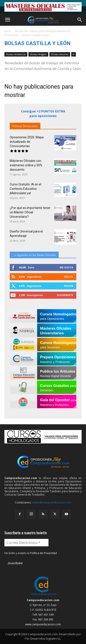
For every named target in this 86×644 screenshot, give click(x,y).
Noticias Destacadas (25, 126)
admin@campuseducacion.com (52, 502)
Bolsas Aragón (38, 54)
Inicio (8, 31)
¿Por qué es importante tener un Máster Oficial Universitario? (30, 212)
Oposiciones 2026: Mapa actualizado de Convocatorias (27, 142)
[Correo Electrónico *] (26, 543)
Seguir (68, 277)
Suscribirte (65, 295)
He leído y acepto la (31, 553)
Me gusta (66, 267)
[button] (7, 20)
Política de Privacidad (43, 553)
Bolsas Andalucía (16, 54)
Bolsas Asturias (60, 54)
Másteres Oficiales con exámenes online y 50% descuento (26, 165)
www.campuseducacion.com (43, 624)
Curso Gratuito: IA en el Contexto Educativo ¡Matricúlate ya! (25, 189)
